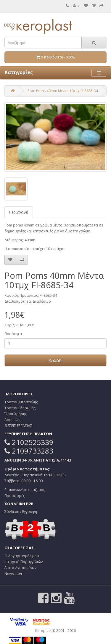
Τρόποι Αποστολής (21, 402)
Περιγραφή (19, 212)
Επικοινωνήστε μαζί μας (25, 490)
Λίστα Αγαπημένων (20, 568)
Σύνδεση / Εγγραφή (21, 512)
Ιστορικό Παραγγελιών (24, 562)
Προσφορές (15, 496)
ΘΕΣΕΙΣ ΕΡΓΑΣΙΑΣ (18, 426)
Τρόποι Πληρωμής (20, 408)
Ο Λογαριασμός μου (22, 556)
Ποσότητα (13, 334)
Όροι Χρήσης (16, 414)
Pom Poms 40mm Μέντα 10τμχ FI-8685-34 (63, 91)
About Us (12, 420)
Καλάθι (56, 361)
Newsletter (13, 574)
